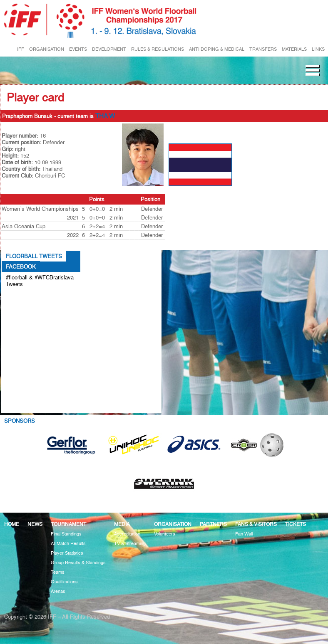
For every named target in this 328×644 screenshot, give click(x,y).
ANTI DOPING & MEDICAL (217, 49)
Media (122, 524)
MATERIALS (294, 49)
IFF (21, 49)
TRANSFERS (263, 49)
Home (12, 524)
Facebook (21, 266)
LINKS (318, 49)
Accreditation (127, 534)
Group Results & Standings (78, 563)
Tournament (68, 524)
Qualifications (64, 582)
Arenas (58, 591)
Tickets (296, 524)
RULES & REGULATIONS (158, 49)
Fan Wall (244, 534)
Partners (213, 524)
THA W (105, 116)
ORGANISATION (47, 49)
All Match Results (68, 544)
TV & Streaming (130, 544)
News (35, 524)
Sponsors (20, 421)
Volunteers (165, 534)
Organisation (173, 524)
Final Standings (66, 534)
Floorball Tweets (34, 256)
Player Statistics (67, 553)
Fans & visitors (256, 524)
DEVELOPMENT (109, 49)
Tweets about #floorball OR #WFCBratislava (36, 298)
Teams (58, 572)
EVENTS (78, 49)
